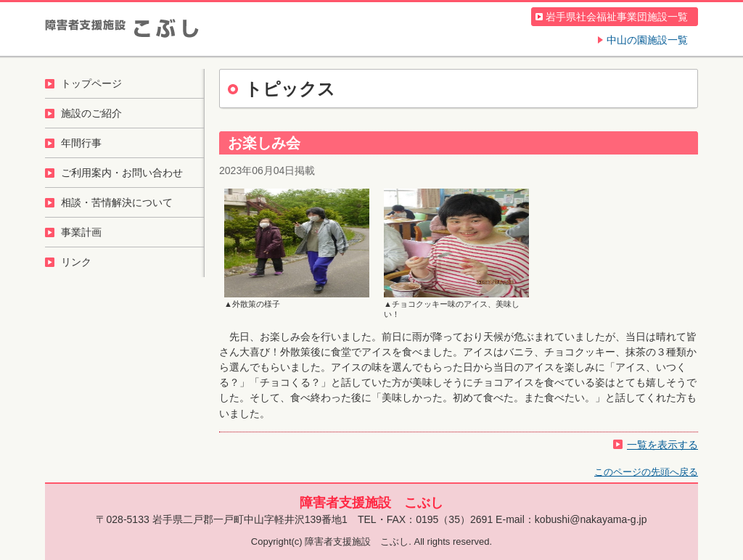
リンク (76, 262)
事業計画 (81, 232)
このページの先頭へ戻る (646, 472)
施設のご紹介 (91, 113)
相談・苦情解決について (117, 202)
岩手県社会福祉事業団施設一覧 (617, 17)
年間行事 (81, 143)
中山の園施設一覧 (647, 40)
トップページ (91, 83)
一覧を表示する (662, 445)
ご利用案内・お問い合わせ (122, 173)
